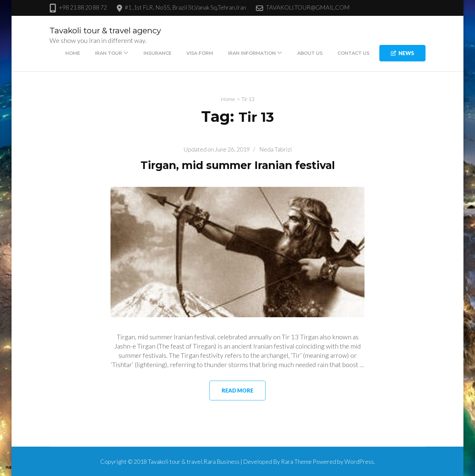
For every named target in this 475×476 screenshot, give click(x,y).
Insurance (158, 53)
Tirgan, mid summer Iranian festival (238, 165)
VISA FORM (200, 53)
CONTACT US (353, 53)
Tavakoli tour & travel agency (105, 31)
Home (73, 53)
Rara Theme (296, 461)
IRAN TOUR (109, 53)
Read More (237, 390)
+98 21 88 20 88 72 (83, 7)
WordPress (359, 461)
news (402, 53)
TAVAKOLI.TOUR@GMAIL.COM (308, 7)
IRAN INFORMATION (252, 53)
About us (310, 53)
